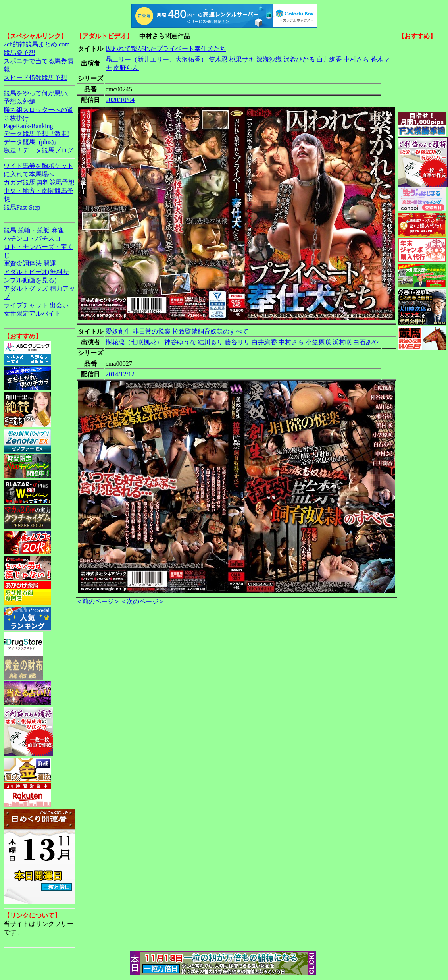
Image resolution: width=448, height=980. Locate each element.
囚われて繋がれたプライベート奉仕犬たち (166, 49)
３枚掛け (16, 118)
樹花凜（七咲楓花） (134, 342)
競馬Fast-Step (22, 207)
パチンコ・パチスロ (32, 238)
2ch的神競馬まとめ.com (37, 44)
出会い (59, 305)
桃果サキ (242, 59)
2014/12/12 (120, 374)
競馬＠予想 (19, 53)
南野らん (126, 68)
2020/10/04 (120, 100)
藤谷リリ (237, 342)
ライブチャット (26, 305)
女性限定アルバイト (32, 313)
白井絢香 (329, 59)
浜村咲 (342, 342)
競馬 (10, 230)
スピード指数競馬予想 (35, 78)
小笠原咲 (318, 342)
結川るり (210, 342)
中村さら (356, 59)
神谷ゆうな (180, 342)
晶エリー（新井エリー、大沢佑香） (156, 59)
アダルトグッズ (26, 288)
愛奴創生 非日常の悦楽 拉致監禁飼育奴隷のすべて (177, 331)
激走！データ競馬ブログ (38, 150)
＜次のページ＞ (142, 601)
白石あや (366, 342)
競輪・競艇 (34, 230)
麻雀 (58, 230)
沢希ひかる (299, 59)
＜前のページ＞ (98, 601)
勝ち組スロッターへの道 (38, 110)
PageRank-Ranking (28, 126)
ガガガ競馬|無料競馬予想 (39, 182)
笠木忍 (218, 59)
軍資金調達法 (23, 263)
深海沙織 (269, 59)
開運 (50, 263)
